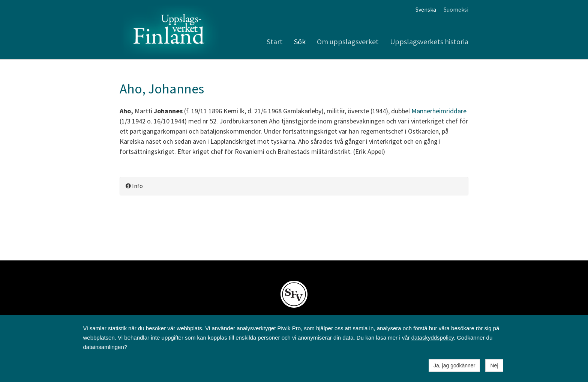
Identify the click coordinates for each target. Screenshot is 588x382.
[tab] (294, 186)
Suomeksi (456, 9)
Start (275, 41)
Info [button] (134, 186)
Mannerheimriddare (439, 111)
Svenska (426, 9)
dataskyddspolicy (433, 338)
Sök (300, 41)
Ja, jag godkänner (454, 365)
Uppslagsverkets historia (429, 41)
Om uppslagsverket (348, 41)
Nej (494, 365)
